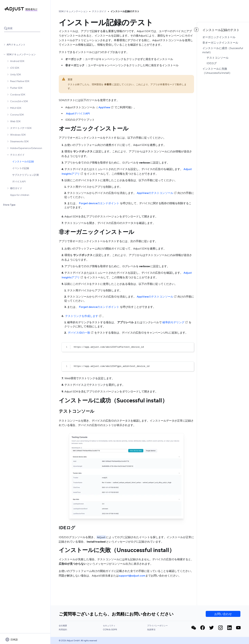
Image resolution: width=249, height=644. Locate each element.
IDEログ (212, 63)
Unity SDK (16, 74)
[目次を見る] (196, 30)
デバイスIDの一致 (81, 333)
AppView (106, 107)
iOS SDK (15, 68)
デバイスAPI (19, 182)
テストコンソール (218, 58)
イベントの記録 (21, 168)
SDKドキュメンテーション (21, 54)
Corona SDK (17, 115)
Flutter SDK (16, 88)
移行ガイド (16, 188)
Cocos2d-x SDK (19, 101)
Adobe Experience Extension (26, 148)
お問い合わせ (223, 614)
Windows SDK (18, 135)
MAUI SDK (16, 108)
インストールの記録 (23, 161)
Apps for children (20, 195)
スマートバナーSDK (21, 128)
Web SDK (15, 121)
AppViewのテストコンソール (157, 193)
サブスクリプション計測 (25, 175)
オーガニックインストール (219, 37)
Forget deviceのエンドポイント (99, 203)
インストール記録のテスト (125, 11)
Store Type (9, 205)
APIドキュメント (16, 45)
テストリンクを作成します (83, 316)
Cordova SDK (18, 95)
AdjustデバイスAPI (78, 114)
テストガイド (17, 155)
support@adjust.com (132, 576)
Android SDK (17, 61)
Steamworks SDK (19, 141)
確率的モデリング (175, 322)
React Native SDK (20, 81)
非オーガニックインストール (220, 43)
